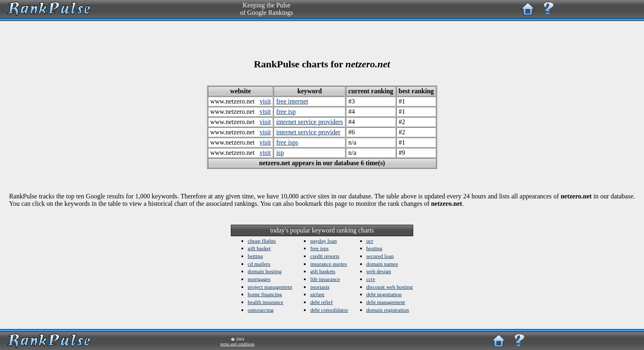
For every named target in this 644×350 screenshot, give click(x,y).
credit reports (325, 256)
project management (270, 287)
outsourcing (261, 310)
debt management (386, 302)
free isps (287, 142)
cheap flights (262, 241)
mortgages (259, 279)
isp (280, 153)
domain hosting (265, 271)
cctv (371, 279)
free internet (292, 101)
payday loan (323, 241)
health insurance (266, 302)
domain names (382, 264)
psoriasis (320, 287)
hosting (374, 248)
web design (379, 271)
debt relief (321, 302)
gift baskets (323, 271)
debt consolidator (329, 310)
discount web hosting (390, 287)
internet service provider (308, 132)
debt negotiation (384, 294)
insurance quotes (328, 264)
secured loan (380, 256)
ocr (370, 241)
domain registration (388, 310)
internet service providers (309, 122)
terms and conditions (238, 344)
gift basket (259, 248)
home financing (265, 294)
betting (255, 256)
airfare (317, 294)
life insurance (325, 279)
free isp (286, 112)
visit (265, 101)
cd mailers (259, 264)
